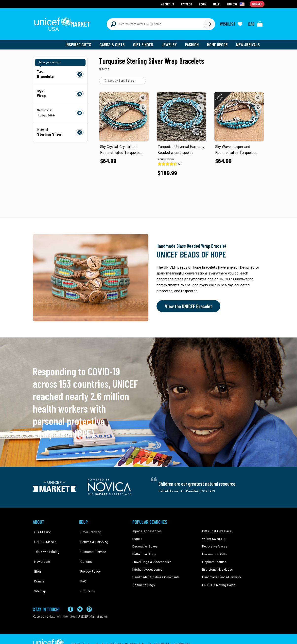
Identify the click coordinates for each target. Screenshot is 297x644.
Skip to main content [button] (148, 0)
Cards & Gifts (115, 42)
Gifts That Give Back (216, 529)
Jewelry (171, 42)
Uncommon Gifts (214, 551)
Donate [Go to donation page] (257, 4)
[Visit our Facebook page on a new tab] (70, 597)
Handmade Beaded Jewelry (220, 573)
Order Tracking (89, 529)
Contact (84, 551)
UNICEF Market (43, 536)
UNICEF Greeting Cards (218, 581)
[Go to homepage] (64, 23)
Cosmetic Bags (143, 581)
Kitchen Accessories (146, 566)
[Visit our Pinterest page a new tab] (89, 597)
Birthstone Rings (144, 551)
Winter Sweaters (213, 536)
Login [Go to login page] (203, 4)
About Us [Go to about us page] (168, 4)
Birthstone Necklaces (216, 566)
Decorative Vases (214, 544)
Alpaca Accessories (146, 529)
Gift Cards (86, 573)
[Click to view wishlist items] (231, 23)
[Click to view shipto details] (236, 4)
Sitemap (38, 573)
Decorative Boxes (144, 544)
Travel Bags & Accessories (150, 558)
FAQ (82, 566)
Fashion (193, 42)
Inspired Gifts (82, 42)
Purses (137, 536)
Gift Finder (145, 42)
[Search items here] (155, 23)
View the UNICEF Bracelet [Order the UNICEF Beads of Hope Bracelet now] (187, 304)
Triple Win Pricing (44, 544)
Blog (36, 558)
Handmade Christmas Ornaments (155, 573)
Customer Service (91, 544)
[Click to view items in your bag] (256, 23)
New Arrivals (248, 42)
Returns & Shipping (92, 536)
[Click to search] (209, 23)
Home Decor (218, 42)
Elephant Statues (214, 558)
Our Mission (41, 529)
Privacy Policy (88, 558)
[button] (143, 95)
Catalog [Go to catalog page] (187, 4)
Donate (38, 566)
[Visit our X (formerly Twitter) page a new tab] (80, 597)
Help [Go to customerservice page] (217, 4)
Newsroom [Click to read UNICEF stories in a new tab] (40, 551)
